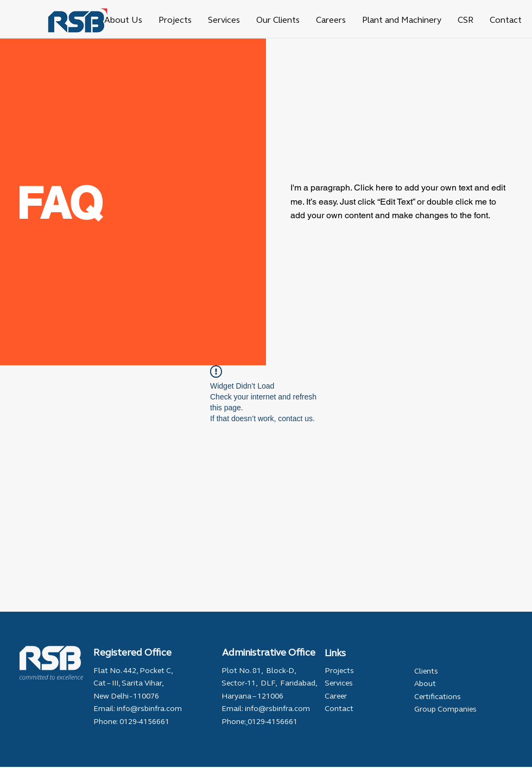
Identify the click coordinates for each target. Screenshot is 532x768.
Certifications (438, 697)
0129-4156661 (144, 722)
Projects (339, 671)
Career (336, 696)
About (425, 684)
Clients (426, 671)
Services (339, 683)
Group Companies (445, 709)
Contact (339, 709)
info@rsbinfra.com (149, 709)
